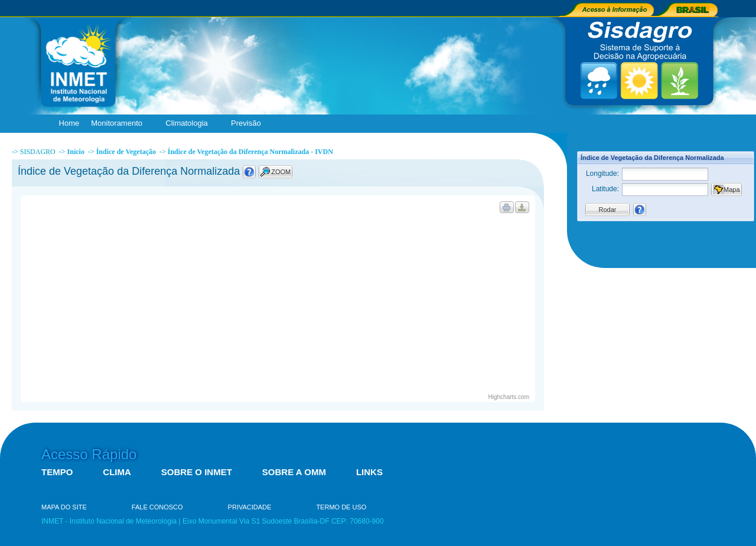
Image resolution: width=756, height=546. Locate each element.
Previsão (249, 124)
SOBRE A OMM (294, 472)
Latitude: (605, 189)
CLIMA (117, 472)
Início (76, 152)
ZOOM (281, 172)
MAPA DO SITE (64, 507)
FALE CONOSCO (157, 507)
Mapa (732, 189)
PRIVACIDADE (250, 507)
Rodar (608, 210)
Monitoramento (119, 124)
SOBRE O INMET (197, 472)
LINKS (369, 472)
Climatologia (189, 124)
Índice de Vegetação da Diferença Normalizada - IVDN (250, 152)
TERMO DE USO (341, 507)
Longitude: (602, 174)
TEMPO (57, 472)
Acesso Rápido (89, 454)
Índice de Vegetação (126, 152)
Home (69, 123)
